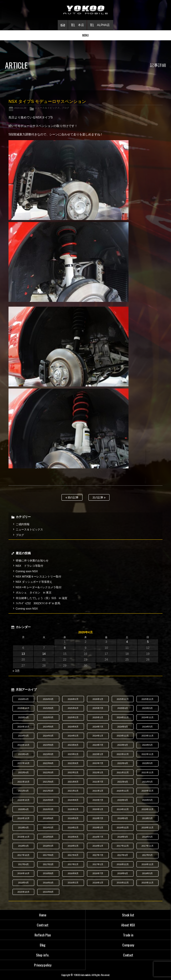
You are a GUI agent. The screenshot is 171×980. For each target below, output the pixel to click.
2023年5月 (147, 745)
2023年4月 (23, 754)
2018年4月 (23, 846)
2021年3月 (48, 791)
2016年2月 (73, 883)
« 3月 (16, 671)
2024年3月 (48, 736)
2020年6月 (123, 800)
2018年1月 (98, 846)
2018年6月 (123, 837)
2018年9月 (48, 837)
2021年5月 (147, 782)
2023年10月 (23, 745)
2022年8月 (73, 763)
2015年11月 (147, 883)
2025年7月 (98, 708)
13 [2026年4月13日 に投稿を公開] (23, 654)
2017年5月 (147, 855)
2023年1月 (98, 754)
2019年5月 (147, 818)
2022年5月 (147, 763)
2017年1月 (98, 864)
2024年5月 (147, 727)
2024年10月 (23, 727)
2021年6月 (123, 782)
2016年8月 (73, 873)
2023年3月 (48, 754)
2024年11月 (147, 717)
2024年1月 (98, 736)
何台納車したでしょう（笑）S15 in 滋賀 (41, 598)
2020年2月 (73, 809)
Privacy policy (43, 965)
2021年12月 (123, 772)
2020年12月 (123, 791)
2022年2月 (73, 772)
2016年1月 (98, 883)
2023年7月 (98, 745)
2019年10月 (23, 818)
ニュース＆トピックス (47, 108)
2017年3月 (48, 864)
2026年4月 (23, 699)
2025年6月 (123, 708)
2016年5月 (147, 873)
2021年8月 (73, 782)
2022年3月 (48, 772)
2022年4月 (23, 772)
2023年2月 (73, 754)
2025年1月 (98, 717)
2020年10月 (23, 800)
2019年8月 (73, 818)
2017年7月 (98, 855)
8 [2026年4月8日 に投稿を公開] (65, 648)
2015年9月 (48, 892)
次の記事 (99, 498)
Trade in (128, 935)
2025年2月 (73, 717)
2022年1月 (98, 772)
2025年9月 (48, 708)
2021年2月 (73, 791)
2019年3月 (48, 828)
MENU (86, 35)
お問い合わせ (63, 25)
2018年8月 (73, 837)
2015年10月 (23, 892)
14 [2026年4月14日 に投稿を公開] (44, 654)
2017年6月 (123, 855)
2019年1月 (98, 828)
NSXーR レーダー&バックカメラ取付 (39, 587)
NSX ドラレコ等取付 (29, 566)
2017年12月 (123, 846)
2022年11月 (147, 754)
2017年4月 (23, 864)
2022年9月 (48, 763)
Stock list (128, 915)
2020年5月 (147, 800)
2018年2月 (73, 846)
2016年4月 (23, 883)
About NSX (128, 925)
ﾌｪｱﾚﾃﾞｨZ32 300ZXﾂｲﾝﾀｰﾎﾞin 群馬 (38, 603)
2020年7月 (98, 800)
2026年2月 (73, 699)
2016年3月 (48, 883)
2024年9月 (48, 727)
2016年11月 (147, 864)
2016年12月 (123, 864)
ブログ (65, 108)
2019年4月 (23, 828)
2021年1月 (98, 791)
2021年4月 (23, 791)
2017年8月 (73, 855)
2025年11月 (147, 699)
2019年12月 (123, 809)
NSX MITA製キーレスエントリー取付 (38, 576)
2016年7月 (98, 873)
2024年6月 (123, 727)
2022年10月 (23, 763)
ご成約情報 (23, 524)
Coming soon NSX (27, 571)
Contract (43, 925)
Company (128, 945)
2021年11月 (147, 772)
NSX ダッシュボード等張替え (34, 582)
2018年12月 (123, 828)
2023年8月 (73, 745)
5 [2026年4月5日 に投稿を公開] (148, 642)
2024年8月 (73, 727)
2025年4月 (23, 717)
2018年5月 (147, 837)
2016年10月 (23, 873)
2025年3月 (48, 717)
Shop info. (43, 955)
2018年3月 (48, 846)
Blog (43, 945)
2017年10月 (23, 855)
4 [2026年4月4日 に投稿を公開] (127, 642)
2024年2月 (73, 736)
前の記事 (72, 498)
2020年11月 (147, 791)
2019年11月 (147, 809)
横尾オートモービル (85, 10)
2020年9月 (48, 800)
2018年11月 (147, 828)
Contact (128, 955)
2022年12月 (123, 754)
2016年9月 (48, 873)
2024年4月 (23, 736)
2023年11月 (147, 736)
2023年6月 (123, 745)
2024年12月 (123, 717)
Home (43, 915)
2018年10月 (23, 837)
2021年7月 (98, 782)
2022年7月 (98, 763)
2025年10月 (23, 708)
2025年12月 (123, 699)
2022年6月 (123, 763)
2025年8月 (73, 708)
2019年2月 (73, 828)
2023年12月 (123, 736)
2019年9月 (48, 818)
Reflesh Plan (43, 935)
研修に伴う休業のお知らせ (32, 560)
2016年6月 (123, 873)
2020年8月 (73, 800)
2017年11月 (147, 846)
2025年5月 (147, 708)
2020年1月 (98, 809)
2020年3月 (48, 809)
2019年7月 (98, 818)
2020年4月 (23, 809)
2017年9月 (48, 855)
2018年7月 (98, 837)
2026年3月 (48, 699)
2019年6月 (123, 818)
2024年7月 (98, 727)
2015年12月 (123, 883)
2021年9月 (48, 782)
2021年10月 (23, 782)
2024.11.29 (20, 108)
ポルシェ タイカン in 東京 (34, 593)
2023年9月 (48, 745)
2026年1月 (98, 699)
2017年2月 (73, 864)
